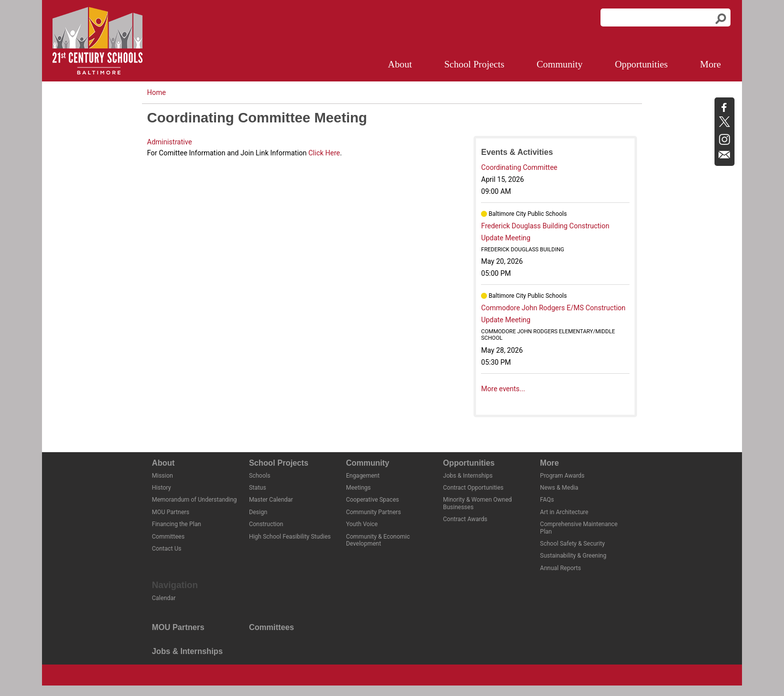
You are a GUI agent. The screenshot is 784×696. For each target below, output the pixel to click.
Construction (266, 524)
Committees (168, 537)
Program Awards (562, 476)
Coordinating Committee (519, 167)
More (710, 64)
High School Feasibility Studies (290, 537)
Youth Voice (362, 524)
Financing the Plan (176, 524)
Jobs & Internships (468, 476)
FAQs (547, 500)
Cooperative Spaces (372, 500)
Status (257, 488)
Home (156, 92)
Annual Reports (560, 568)
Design (258, 512)
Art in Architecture (564, 512)
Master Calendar (271, 500)
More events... (503, 389)
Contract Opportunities (473, 488)
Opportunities (641, 64)
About (400, 64)
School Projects (474, 64)
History (161, 488)
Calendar (164, 598)
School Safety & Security (572, 544)
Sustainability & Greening (573, 556)
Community (559, 64)
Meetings (358, 488)
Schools (260, 476)
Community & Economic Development (378, 540)
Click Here (324, 153)
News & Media (559, 488)
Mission (162, 476)
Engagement (363, 476)
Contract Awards (465, 519)
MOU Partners (171, 512)
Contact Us (167, 549)
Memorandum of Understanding (194, 500)
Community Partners (373, 512)
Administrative (169, 142)
